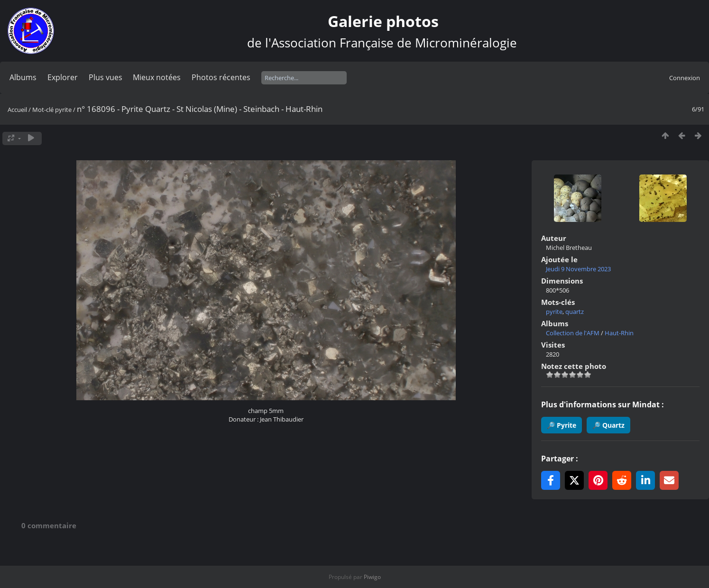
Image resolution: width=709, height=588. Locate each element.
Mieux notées (157, 77)
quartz (575, 312)
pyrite (63, 110)
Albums (23, 77)
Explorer (63, 77)
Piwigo (372, 577)
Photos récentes (221, 77)
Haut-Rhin (619, 333)
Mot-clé (43, 110)
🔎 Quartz (608, 425)
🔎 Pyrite (562, 425)
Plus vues (106, 77)
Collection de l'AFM (573, 333)
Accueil (17, 110)
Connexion (685, 78)
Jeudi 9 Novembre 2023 (578, 269)
